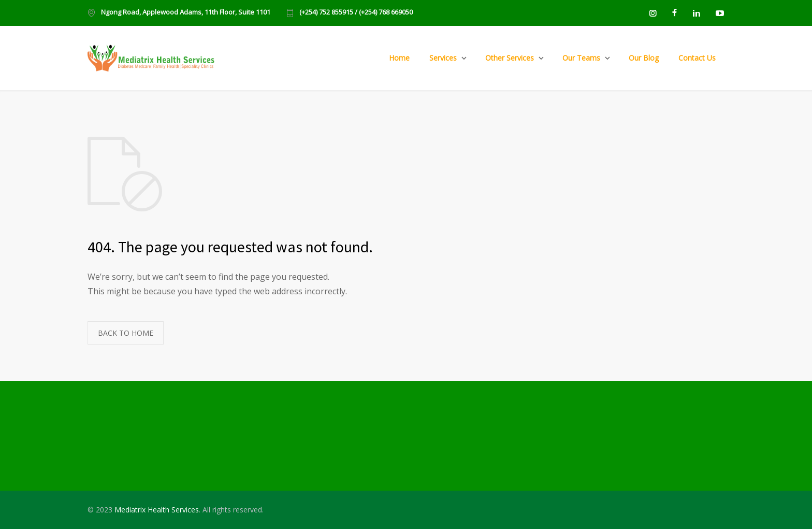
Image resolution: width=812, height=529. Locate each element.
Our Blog (644, 58)
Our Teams (581, 58)
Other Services (510, 58)
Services (443, 58)
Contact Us (697, 58)
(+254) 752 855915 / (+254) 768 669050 (356, 13)
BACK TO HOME (126, 333)
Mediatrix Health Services (157, 510)
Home (399, 58)
